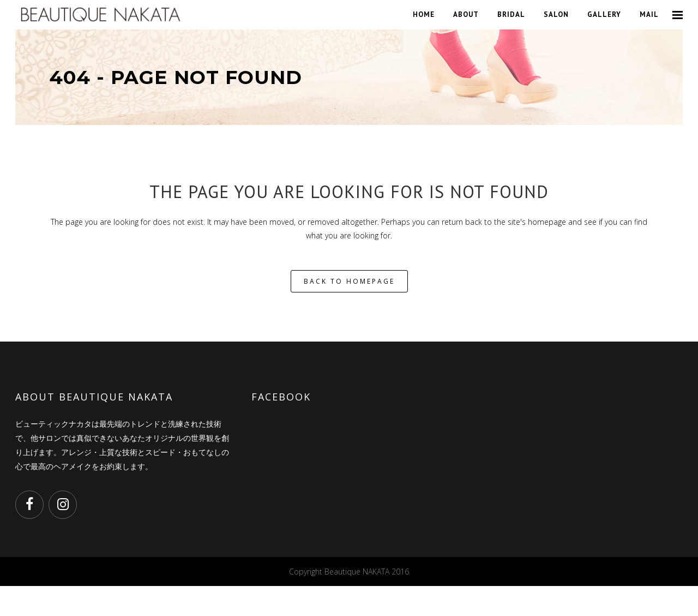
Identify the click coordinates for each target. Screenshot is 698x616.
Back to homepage (349, 281)
